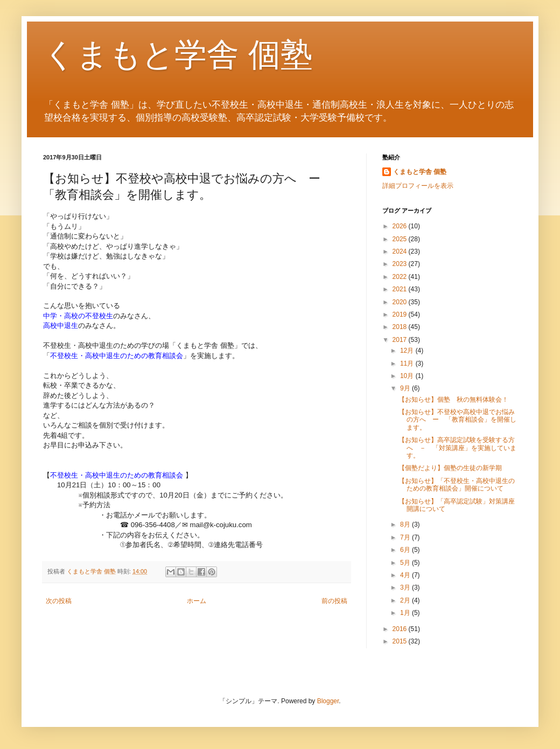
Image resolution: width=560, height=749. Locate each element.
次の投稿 (59, 601)
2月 (406, 600)
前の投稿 (334, 601)
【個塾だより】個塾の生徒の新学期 (450, 468)
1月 (406, 613)
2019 (401, 314)
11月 (408, 363)
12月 (408, 351)
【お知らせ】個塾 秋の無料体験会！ (453, 400)
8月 (406, 524)
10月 (408, 376)
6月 (406, 550)
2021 (401, 289)
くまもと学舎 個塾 (178, 55)
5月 (406, 563)
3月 (406, 587)
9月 (406, 388)
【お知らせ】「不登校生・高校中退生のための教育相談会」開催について (457, 485)
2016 (401, 629)
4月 (406, 575)
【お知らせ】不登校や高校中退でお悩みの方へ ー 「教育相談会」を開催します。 (457, 420)
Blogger (328, 701)
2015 (401, 641)
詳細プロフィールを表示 (418, 186)
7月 (406, 537)
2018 (401, 327)
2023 (401, 264)
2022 (401, 277)
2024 (401, 251)
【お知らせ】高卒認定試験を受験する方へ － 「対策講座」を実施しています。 (457, 448)
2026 (401, 226)
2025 (401, 239)
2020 (401, 302)
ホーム (197, 601)
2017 (401, 340)
